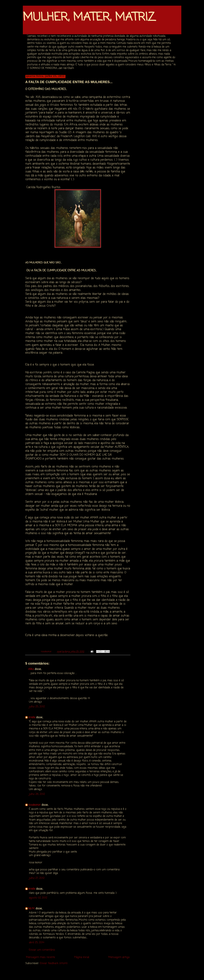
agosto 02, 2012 (38, 898)
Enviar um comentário (42, 950)
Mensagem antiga (119, 957)
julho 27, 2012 (37, 878)
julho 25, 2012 (37, 707)
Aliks (31, 669)
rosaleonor (34, 805)
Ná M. (31, 909)
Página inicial (82, 957)
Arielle (32, 717)
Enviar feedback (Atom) (54, 963)
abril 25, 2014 (37, 942)
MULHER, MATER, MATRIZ (89, 17)
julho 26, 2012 (37, 794)
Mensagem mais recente (41, 957)
